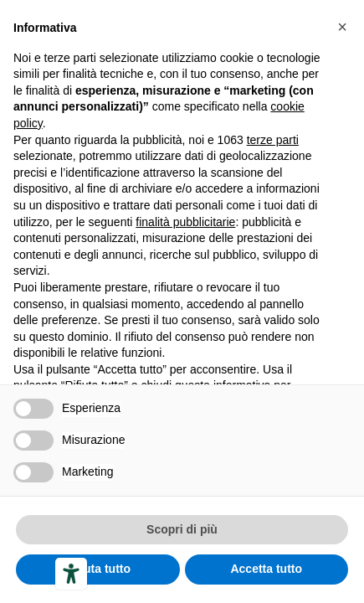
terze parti (273, 140)
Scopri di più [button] (182, 529)
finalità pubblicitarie (185, 222)
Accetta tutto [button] (266, 569)
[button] (342, 27)
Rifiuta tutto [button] (97, 569)
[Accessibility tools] (71, 574)
